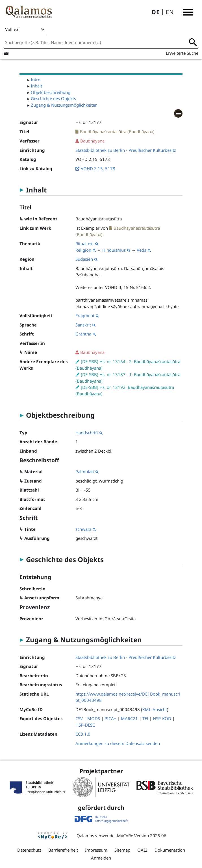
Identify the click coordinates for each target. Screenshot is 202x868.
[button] (188, 12)
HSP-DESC (85, 725)
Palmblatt (87, 472)
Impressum (96, 850)
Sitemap (122, 850)
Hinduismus (116, 250)
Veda (144, 250)
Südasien (86, 259)
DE (156, 12)
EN (170, 12)
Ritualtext (87, 244)
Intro (36, 80)
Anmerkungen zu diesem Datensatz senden (118, 743)
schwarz (86, 529)
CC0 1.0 (83, 734)
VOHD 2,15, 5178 (98, 168)
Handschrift (89, 433)
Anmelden (101, 858)
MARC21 (129, 718)
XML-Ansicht (155, 709)
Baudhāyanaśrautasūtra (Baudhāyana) (117, 131)
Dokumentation (170, 850)
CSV (79, 718)
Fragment (87, 315)
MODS (94, 718)
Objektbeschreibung (51, 92)
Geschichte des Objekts (53, 98)
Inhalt (36, 86)
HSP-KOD (162, 718)
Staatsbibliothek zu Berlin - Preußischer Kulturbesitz (126, 150)
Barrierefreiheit (63, 850)
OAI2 (142, 850)
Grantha (86, 334)
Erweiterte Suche (182, 53)
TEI (145, 718)
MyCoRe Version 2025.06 (142, 836)
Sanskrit (85, 325)
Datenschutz (29, 850)
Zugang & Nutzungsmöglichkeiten (64, 105)
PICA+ (110, 718)
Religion (86, 250)
